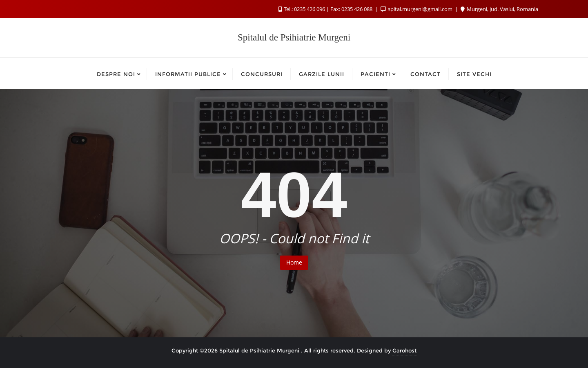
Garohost (404, 350)
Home (294, 262)
